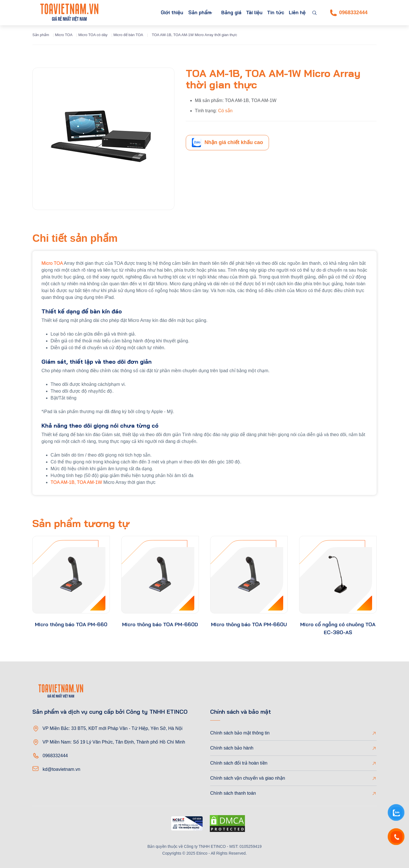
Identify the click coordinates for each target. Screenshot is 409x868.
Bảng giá (223, 13)
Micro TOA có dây (93, 35)
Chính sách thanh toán (233, 793)
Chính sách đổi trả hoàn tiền (239, 763)
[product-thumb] (71, 575)
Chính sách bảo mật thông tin (240, 733)
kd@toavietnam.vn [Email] (61, 769)
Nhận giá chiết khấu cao (227, 143)
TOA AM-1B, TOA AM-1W (77, 482)
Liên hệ (296, 13)
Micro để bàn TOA (128, 35)
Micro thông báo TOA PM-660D (160, 624)
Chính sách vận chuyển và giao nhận (248, 778)
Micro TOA (64, 35)
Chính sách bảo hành (232, 748)
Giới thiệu (157, 13)
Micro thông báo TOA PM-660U (249, 624)
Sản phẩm (187, 13)
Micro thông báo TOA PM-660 (71, 624)
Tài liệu (249, 13)
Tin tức (272, 13)
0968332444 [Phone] (349, 13)
